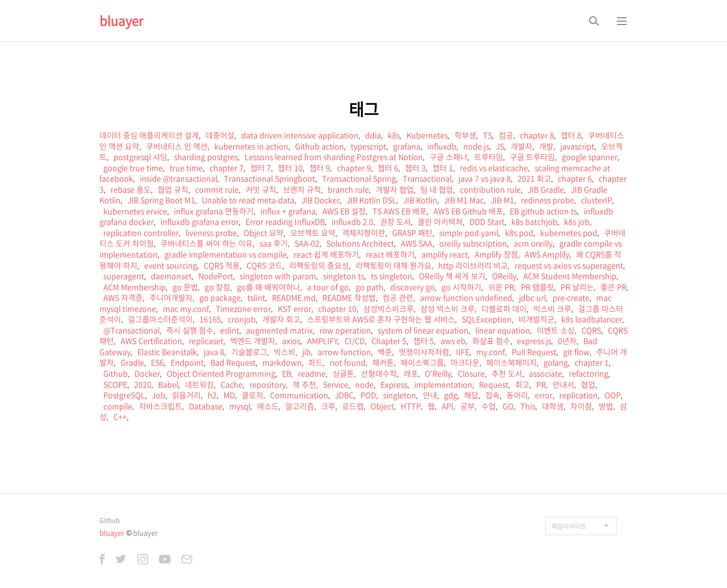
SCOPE (115, 384)
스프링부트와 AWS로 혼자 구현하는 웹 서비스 (381, 319)
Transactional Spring (359, 178)
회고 (522, 384)
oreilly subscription (473, 243)
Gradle (132, 362)
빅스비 (285, 352)
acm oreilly (533, 243)
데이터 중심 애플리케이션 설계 (149, 135)
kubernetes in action (251, 146)
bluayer (121, 21)
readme (312, 373)
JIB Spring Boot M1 (161, 200)
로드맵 (353, 406)
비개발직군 (536, 319)
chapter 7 (227, 168)
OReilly (504, 276)
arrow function (344, 352)
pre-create (571, 297)
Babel (168, 384)
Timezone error (243, 308)
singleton (400, 395)
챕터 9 (320, 168)
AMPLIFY (322, 341)
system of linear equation (423, 330)
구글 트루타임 (532, 157)
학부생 (465, 135)
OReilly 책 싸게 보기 (452, 276)
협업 (588, 384)
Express (394, 384)
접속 (493, 395)
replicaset (206, 341)
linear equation (503, 330)
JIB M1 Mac (464, 200)
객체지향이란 (364, 233)
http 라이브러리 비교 (473, 265)
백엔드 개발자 (253, 341)
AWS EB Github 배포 (468, 211)
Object (382, 406)
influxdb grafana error (200, 221)
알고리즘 (300, 406)
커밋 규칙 (261, 189)
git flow (576, 352)
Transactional (427, 178)
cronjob (242, 319)
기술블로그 (249, 352)
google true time (133, 168)
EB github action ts (543, 211)
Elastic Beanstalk (167, 352)
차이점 (581, 406)
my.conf (491, 352)
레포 (411, 373)
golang (556, 362)
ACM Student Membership (570, 276)
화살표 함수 (491, 341)
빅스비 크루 (552, 308)
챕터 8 (571, 135)
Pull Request (534, 352)
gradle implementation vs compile (226, 254)
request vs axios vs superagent (569, 265)
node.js (476, 146)
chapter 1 (592, 362)
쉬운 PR (501, 287)
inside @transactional (179, 178)
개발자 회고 (281, 319)
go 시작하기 (462, 287)
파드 (316, 362)
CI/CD (355, 341)
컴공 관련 (398, 297)
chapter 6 (575, 178)
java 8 (214, 352)
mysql (240, 406)
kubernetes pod (569, 233)
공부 (468, 406)
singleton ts (344, 276)
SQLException (487, 319)
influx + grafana (288, 211)
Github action (320, 146)
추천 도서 (507, 373)
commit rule (217, 189)
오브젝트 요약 (313, 233)
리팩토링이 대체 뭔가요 (394, 265)
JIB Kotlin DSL (371, 200)
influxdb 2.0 (352, 221)
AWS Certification (151, 341)
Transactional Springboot (270, 178)
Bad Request (233, 362)
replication (579, 395)
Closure (471, 373)
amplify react (445, 254)
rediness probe (548, 200)
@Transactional (131, 330)
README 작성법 (349, 297)
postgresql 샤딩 (140, 157)
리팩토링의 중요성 (319, 265)
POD (368, 395)
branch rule (348, 189)
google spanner (590, 157)
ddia (373, 135)
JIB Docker (320, 200)
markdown (282, 362)
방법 (606, 406)
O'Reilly (438, 373)
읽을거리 (186, 395)
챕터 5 (424, 341)
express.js (534, 341)
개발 (546, 146)
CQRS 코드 (265, 265)
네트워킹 (199, 384)
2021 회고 (534, 178)
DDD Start (487, 221)
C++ (120, 416)
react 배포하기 (390, 254)
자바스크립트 (160, 406)
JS (500, 146)
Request (494, 384)
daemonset (171, 276)
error (544, 395)
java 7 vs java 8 (485, 178)
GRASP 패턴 (412, 233)
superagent (124, 276)
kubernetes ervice (135, 211)
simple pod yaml (469, 233)
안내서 (563, 384)
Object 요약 (264, 233)
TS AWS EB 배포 (400, 211)
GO (508, 406)
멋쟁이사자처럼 (424, 352)
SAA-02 (307, 243)
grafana (407, 146)
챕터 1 (443, 168)
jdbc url (532, 297)
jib (307, 352)
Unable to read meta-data (248, 200)
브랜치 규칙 (302, 189)
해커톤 (383, 362)
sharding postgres (206, 157)
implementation (443, 384)
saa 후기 (274, 243)
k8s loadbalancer (592, 319)
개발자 (522, 146)
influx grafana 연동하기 (214, 211)
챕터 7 (261, 168)
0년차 (567, 341)
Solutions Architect (360, 243)
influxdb (442, 146)
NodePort (216, 276)
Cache (232, 384)
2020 (143, 384)
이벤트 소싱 (556, 330)
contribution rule (490, 189)
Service (336, 384)
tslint (256, 297)
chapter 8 (537, 135)
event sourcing (171, 265)
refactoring (589, 373)
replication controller (141, 233)
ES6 (157, 362)
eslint (230, 330)
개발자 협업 (395, 189)
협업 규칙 (173, 189)
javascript (577, 146)
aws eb (453, 341)
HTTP (411, 406)
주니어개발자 (171, 297)
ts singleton (392, 276)
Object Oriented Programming (221, 373)
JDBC (344, 395)
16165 (210, 319)
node (364, 384)
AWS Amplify (547, 254)
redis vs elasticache (494, 168)
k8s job (577, 221)
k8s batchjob (534, 221)
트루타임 (489, 157)
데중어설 (220, 135)
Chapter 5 (389, 341)
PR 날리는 (577, 287)
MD (229, 395)
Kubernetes (427, 135)
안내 (430, 395)
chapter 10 (337, 308)
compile (118, 406)
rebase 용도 (131, 189)
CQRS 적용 (222, 265)
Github (116, 373)
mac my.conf (186, 308)
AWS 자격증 (123, 297)
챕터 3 (415, 168)
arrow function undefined (466, 297)
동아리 (517, 395)
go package (220, 297)
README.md (294, 297)
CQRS (591, 330)
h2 (212, 395)
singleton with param (278, 276)
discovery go (413, 287)
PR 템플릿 (537, 287)
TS (487, 135)
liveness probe (211, 233)
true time (186, 168)
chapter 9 (354, 168)
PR (541, 384)
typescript (369, 146)
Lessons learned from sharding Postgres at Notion (334, 157)
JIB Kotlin (420, 200)
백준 (385, 352)
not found (348, 362)
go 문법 (185, 287)
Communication (299, 395)
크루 (328, 406)
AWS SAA (417, 243)
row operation (345, 330)
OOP (613, 395)
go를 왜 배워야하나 (269, 287)
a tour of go (328, 287)
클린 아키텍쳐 (440, 221)
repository (268, 384)
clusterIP (597, 200)
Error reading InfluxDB (285, 221)
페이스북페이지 (511, 362)
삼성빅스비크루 (388, 308)
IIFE (463, 352)
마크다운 (465, 362)
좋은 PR (614, 287)
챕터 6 (388, 168)
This (528, 406)
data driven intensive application (300, 135)
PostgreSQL (124, 395)
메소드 (268, 406)
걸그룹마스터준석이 (160, 319)
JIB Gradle (546, 189)
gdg (451, 395)
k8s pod (519, 233)
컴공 (506, 135)
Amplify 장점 (496, 254)
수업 (489, 406)
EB (287, 373)
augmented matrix (279, 330)
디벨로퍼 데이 (504, 308)
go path (370, 287)
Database (206, 406)
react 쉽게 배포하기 (326, 254)
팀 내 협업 (437, 189)
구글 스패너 (449, 157)
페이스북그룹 (422, 362)
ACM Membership (135, 287)
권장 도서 (395, 221)
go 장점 (217, 287)
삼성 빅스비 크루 (448, 308)
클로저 (253, 395)
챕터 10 (290, 168)
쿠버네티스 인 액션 (177, 146)
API (448, 406)
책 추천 (304, 384)
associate (546, 373)
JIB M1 (502, 200)
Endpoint (187, 362)
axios (291, 341)
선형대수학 (379, 373)
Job (159, 395)
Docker (147, 373)
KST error (295, 308)
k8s (394, 135)
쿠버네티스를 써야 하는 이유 (207, 243)
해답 (471, 395)
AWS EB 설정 (344, 211)
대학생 (553, 406)
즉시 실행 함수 (190, 330)
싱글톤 (343, 373)
